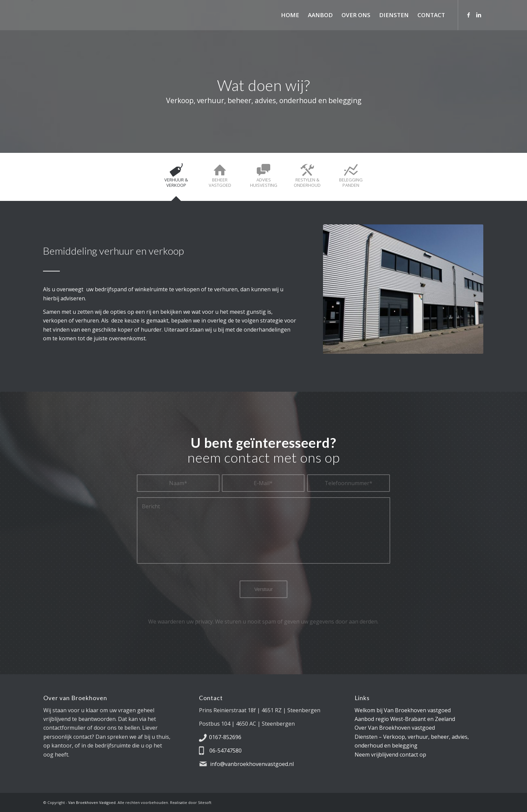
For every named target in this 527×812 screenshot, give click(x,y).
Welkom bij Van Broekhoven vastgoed (403, 710)
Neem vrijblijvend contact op (390, 755)
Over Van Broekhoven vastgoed (395, 728)
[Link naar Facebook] (469, 15)
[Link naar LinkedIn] (479, 15)
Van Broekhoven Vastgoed (92, 802)
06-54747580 (226, 751)
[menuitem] (290, 15)
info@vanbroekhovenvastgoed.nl (252, 764)
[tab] (176, 179)
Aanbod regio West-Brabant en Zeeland (405, 719)
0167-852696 (225, 737)
